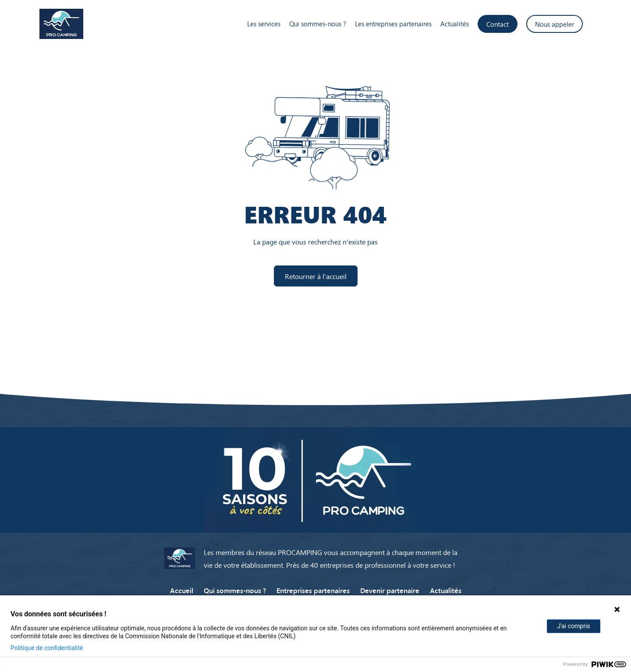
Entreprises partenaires (313, 590)
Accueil (182, 590)
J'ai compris (573, 626)
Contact (498, 24)
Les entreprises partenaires (393, 24)
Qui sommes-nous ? (318, 24)
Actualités (455, 24)
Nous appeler (555, 24)
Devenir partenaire (390, 590)
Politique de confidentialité (47, 648)
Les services (264, 24)
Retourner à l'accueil (316, 276)
